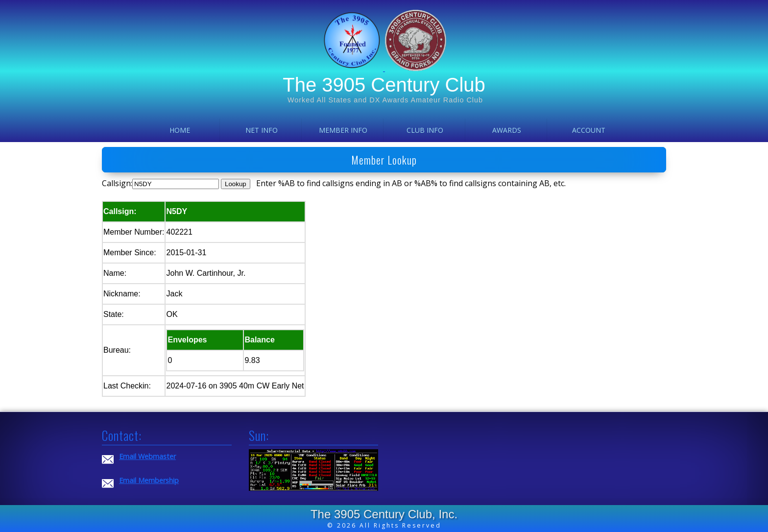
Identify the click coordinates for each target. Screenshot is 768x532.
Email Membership (149, 480)
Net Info (262, 130)
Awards (507, 130)
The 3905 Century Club (384, 85)
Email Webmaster (147, 456)
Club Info (425, 130)
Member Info (343, 130)
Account (589, 130)
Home (180, 130)
